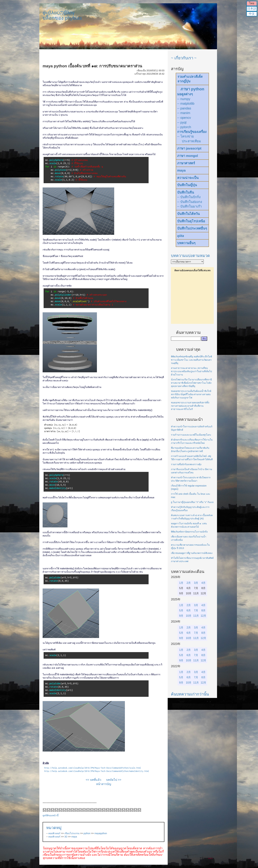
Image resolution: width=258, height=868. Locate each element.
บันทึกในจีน (186, 192)
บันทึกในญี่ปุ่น (187, 185)
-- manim (184, 113)
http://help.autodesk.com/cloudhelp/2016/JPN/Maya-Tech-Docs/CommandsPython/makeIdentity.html (97, 771)
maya (74, 837)
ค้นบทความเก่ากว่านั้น (190, 694)
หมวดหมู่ (54, 828)
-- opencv (184, 118)
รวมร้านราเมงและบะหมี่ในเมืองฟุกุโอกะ (191, 435)
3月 (196, 583)
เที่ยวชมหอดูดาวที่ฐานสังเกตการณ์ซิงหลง (192, 553)
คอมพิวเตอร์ (54, 833)
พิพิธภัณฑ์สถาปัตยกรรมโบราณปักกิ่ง (189, 532)
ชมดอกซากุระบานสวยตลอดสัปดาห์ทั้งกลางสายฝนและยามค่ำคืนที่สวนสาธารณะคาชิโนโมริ (190, 406)
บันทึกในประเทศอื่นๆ (192, 228)
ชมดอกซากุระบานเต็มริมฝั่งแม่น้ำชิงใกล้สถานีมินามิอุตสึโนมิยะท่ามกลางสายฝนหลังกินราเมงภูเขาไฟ (191, 394)
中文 (252, 14)
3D (66, 837)
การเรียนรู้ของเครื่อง (192, 132)
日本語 (252, 9)
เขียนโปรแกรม (72, 833)
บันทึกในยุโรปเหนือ (191, 221)
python (87, 833)
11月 (196, 616)
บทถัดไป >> (114, 780)
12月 (204, 616)
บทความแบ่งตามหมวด (190, 256)
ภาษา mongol (188, 156)
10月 (189, 616)
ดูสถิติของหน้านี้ (51, 815)
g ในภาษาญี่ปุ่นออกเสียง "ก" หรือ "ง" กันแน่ (192, 502)
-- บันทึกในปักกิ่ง (189, 197)
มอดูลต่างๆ (185, 94)
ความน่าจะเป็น (188, 178)
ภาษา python (192, 89)
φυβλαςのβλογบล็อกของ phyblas (62, 15)
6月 (189, 610)
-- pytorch (184, 127)
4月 (203, 583)
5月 (181, 610)
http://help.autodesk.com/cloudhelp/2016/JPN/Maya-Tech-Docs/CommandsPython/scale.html (93, 768)
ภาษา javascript (189, 148)
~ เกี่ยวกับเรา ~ (184, 58)
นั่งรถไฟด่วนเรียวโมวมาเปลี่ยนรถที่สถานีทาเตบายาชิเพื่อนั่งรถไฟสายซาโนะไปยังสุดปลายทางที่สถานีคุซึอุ (191, 383)
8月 (203, 610)
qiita (181, 236)
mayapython (101, 833)
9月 (181, 616)
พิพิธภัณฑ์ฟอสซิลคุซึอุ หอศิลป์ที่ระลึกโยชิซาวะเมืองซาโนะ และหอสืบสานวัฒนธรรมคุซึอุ (192, 360)
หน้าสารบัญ (104, 784)
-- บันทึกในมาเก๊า (189, 206)
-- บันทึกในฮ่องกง (190, 202)
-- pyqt (182, 122)
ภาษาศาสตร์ (186, 163)
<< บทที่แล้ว (93, 780)
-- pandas (184, 108)
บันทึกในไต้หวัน (188, 214)
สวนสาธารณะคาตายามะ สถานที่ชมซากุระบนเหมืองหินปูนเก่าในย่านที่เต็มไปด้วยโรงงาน (191, 371)
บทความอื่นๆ (186, 243)
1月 (181, 583)
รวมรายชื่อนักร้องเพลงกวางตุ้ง (186, 464)
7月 (196, 610)
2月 (189, 583)
